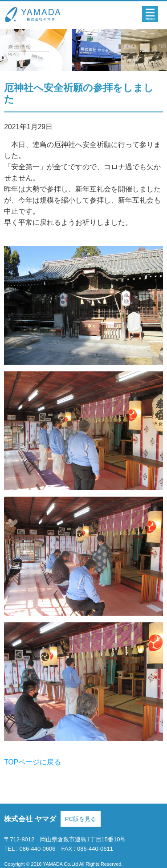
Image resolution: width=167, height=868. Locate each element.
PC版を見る (81, 819)
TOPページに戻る (33, 762)
